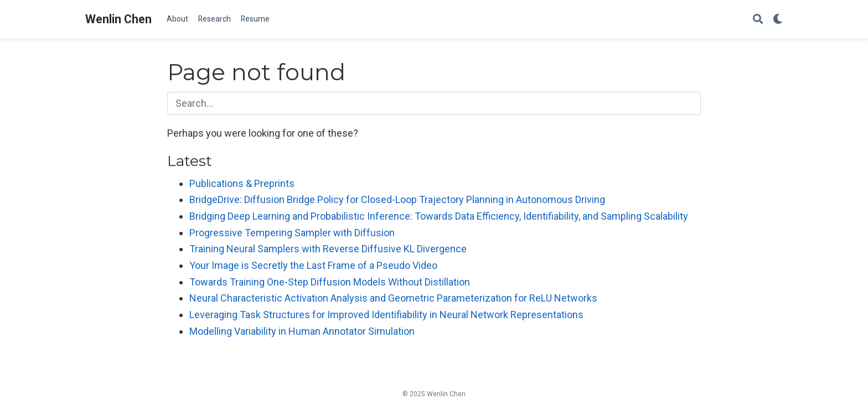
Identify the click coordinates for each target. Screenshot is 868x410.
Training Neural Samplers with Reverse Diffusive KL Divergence (328, 249)
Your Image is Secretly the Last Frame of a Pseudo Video (313, 265)
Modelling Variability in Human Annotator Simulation (302, 331)
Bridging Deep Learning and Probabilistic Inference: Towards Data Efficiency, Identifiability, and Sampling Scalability (439, 216)
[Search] (758, 20)
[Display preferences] (778, 20)
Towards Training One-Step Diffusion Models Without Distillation (330, 282)
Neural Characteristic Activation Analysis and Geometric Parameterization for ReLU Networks (393, 298)
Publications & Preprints (242, 183)
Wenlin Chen (118, 19)
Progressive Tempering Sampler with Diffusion (292, 233)
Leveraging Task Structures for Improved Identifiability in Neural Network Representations (386, 315)
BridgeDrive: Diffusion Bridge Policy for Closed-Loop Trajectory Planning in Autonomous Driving (397, 199)
